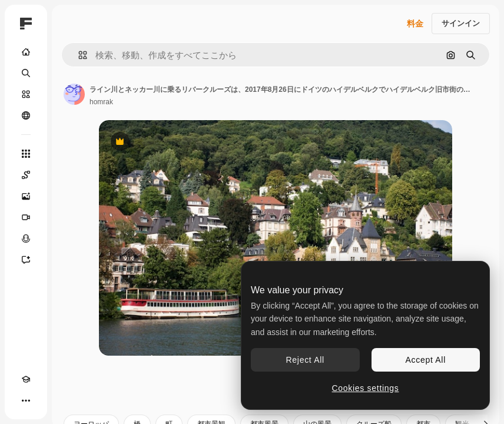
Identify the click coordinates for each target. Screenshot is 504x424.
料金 (415, 24)
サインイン (461, 23)
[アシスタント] (26, 260)
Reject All (305, 360)
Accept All (426, 360)
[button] (78, 55)
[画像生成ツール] (26, 196)
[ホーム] (26, 52)
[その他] (26, 400)
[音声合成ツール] (26, 238)
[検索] (26, 73)
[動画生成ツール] (26, 217)
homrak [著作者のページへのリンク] (101, 102)
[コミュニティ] (26, 115)
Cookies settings (366, 388)
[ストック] (26, 94)
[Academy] (26, 379)
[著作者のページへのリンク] (74, 94)
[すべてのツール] (26, 154)
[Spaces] (26, 175)
